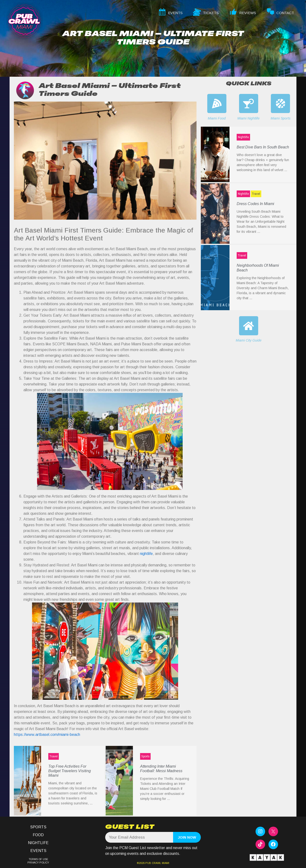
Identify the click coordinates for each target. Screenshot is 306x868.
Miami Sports (281, 118)
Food (38, 835)
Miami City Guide (249, 340)
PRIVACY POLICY (38, 863)
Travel (54, 756)
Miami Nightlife (249, 118)
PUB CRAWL (153, 863)
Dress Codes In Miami (255, 204)
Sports (145, 756)
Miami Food (217, 118)
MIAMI (165, 863)
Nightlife (243, 137)
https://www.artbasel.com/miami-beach (47, 735)
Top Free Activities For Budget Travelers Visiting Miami (70, 771)
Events (38, 851)
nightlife (146, 554)
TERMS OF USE (38, 859)
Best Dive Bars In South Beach (263, 147)
